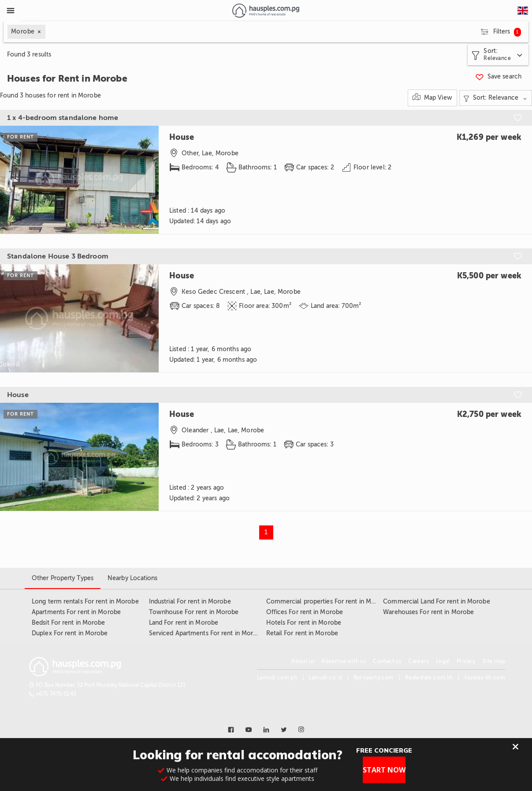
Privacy (466, 661)
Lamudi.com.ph (277, 678)
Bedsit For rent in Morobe (69, 623)
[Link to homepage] (266, 11)
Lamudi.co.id (325, 678)
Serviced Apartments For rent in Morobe (207, 633)
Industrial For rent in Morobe (190, 602)
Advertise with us (344, 661)
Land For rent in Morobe (184, 623)
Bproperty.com (373, 678)
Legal (443, 661)
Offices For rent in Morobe (305, 612)
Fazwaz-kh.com (485, 678)
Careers (419, 661)
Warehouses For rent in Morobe (428, 612)
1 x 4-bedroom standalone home (63, 118)
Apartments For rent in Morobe (76, 612)
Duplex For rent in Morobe (70, 633)
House (18, 395)
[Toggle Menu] (11, 11)
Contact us (387, 661)
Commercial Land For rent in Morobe (436, 602)
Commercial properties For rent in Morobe (327, 602)
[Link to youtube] (249, 730)
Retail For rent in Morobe (302, 633)
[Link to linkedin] (266, 730)
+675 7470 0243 (56, 694)
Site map (494, 661)
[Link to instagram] (301, 730)
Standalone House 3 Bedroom (58, 256)
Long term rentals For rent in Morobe (85, 602)
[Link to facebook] (231, 730)
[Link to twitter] (284, 730)
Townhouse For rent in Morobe (194, 612)
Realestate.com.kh (429, 678)
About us (303, 661)
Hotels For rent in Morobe (304, 623)
